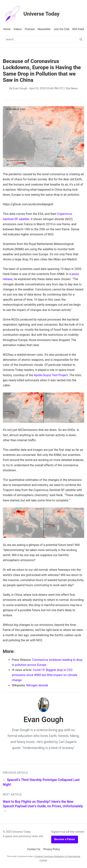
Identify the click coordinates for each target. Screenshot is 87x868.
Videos (18, 29)
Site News (72, 88)
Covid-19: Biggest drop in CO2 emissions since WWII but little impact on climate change (45, 675)
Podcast (30, 29)
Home (7, 29)
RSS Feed (78, 29)
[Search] (81, 39)
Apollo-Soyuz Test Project (51, 375)
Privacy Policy (52, 849)
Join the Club (61, 29)
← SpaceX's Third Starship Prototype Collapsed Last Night (41, 782)
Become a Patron (65, 839)
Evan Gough (20, 88)
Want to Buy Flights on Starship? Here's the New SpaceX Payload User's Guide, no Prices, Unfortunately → (43, 806)
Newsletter (44, 29)
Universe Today (31, 14)
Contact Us (34, 849)
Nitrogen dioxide (37, 685)
